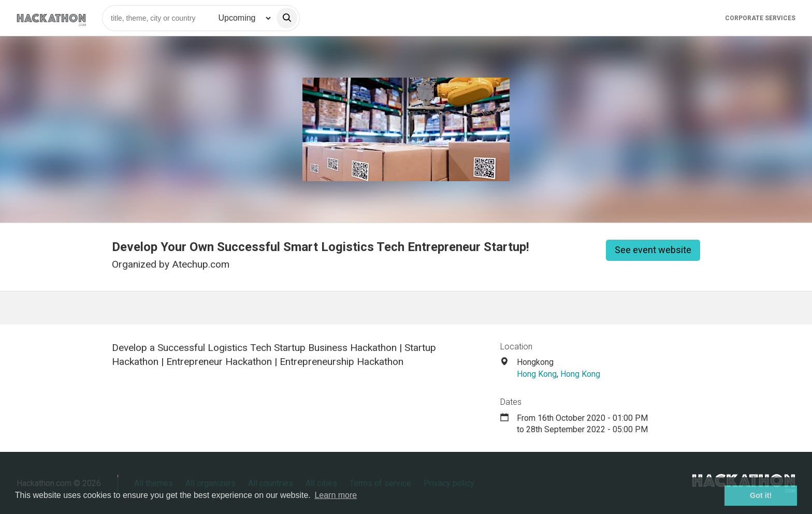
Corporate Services (760, 18)
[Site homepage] (51, 18)
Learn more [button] (336, 495)
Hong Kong (537, 374)
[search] (287, 18)
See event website (653, 250)
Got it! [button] (761, 495)
